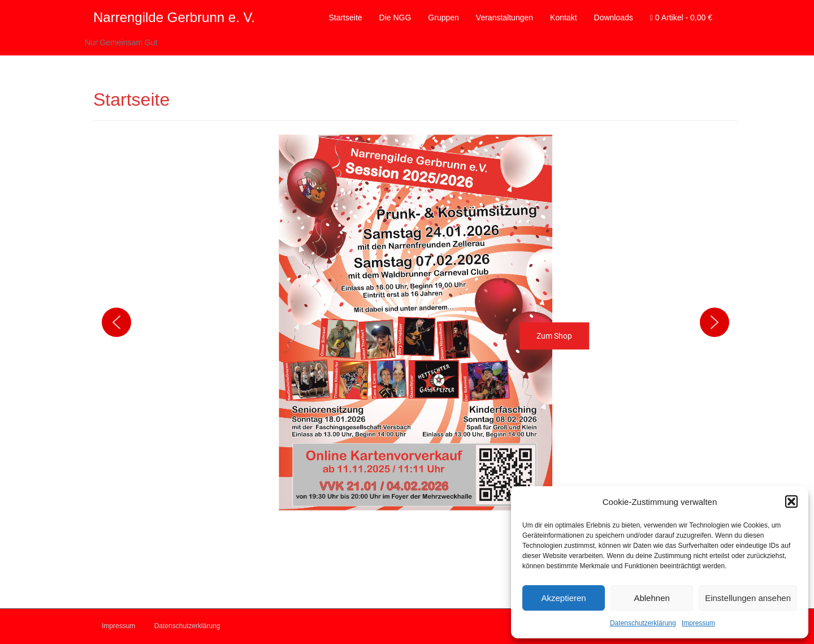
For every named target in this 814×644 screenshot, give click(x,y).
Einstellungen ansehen (748, 598)
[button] (791, 502)
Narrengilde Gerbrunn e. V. (174, 17)
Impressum (698, 623)
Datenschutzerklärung (643, 623)
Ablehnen (651, 598)
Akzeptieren (563, 598)
